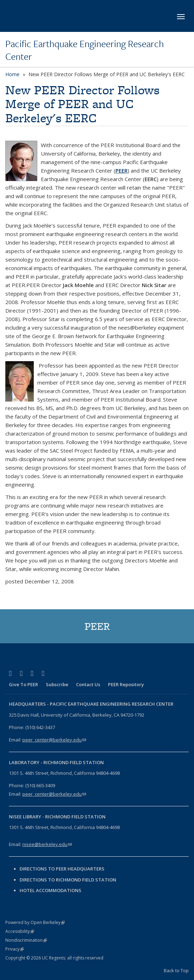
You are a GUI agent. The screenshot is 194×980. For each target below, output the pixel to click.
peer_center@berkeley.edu (54, 740)
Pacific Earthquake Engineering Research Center (85, 50)
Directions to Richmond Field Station (68, 880)
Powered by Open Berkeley (35, 922)
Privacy (15, 949)
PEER (122, 170)
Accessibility (20, 931)
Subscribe (57, 684)
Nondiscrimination (26, 940)
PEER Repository (126, 684)
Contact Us (88, 684)
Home (12, 74)
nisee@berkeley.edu (47, 844)
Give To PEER (23, 684)
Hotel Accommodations (50, 890)
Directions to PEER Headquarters (63, 869)
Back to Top (176, 970)
